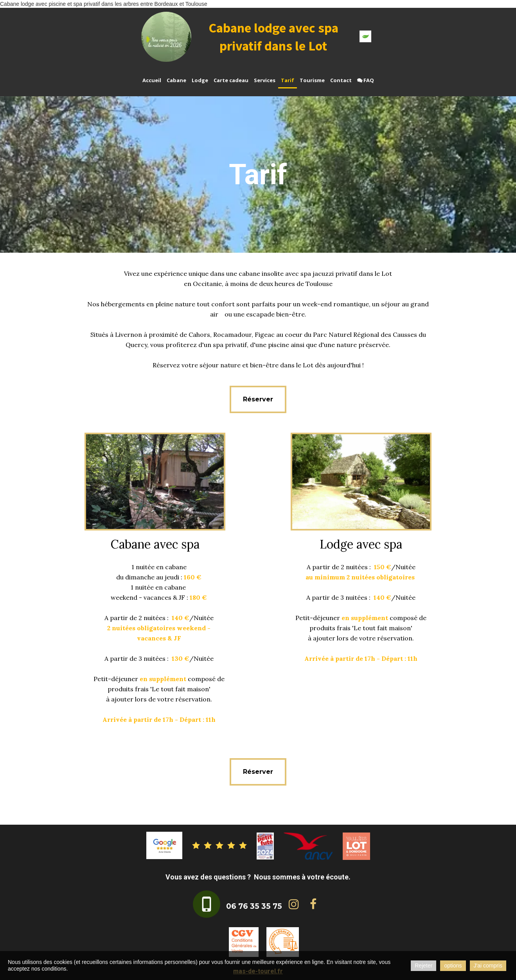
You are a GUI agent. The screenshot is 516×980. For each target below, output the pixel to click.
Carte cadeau (231, 80)
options (453, 966)
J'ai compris (488, 966)
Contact (341, 80)
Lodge (200, 80)
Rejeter (423, 966)
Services (265, 80)
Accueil (152, 80)
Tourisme (312, 80)
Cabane (176, 80)
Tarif (288, 80)
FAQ (366, 80)
